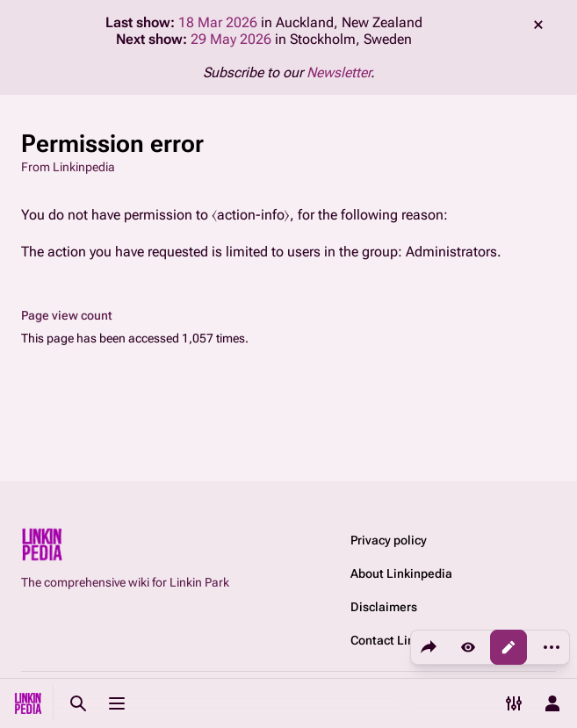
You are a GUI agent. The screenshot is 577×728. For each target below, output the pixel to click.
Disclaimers (384, 607)
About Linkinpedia (401, 573)
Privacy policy (389, 540)
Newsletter (339, 72)
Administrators (451, 252)
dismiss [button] (538, 25)
